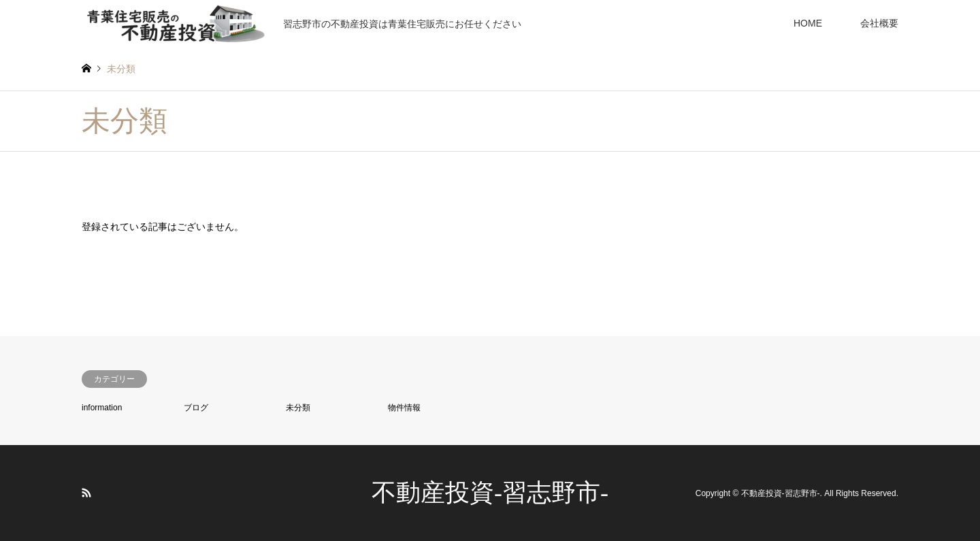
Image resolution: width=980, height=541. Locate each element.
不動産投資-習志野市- (490, 493)
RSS (86, 493)
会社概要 (879, 23)
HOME (808, 23)
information (102, 408)
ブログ (196, 408)
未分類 (298, 408)
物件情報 (404, 408)
